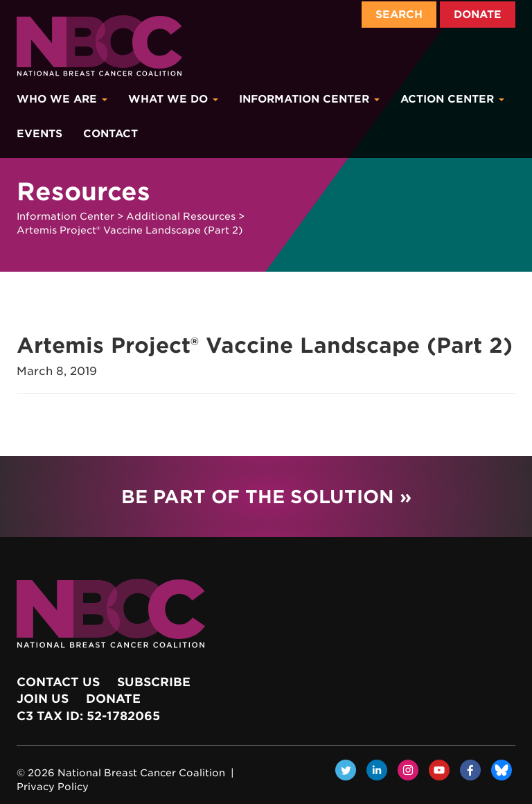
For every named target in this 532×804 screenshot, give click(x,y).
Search (399, 15)
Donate (478, 15)
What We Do (173, 99)
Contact (110, 134)
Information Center (309, 99)
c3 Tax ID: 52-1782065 (88, 716)
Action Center (452, 99)
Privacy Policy (53, 787)
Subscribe (154, 682)
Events (39, 134)
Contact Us (58, 682)
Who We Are (62, 99)
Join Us (43, 699)
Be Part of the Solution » (266, 497)
